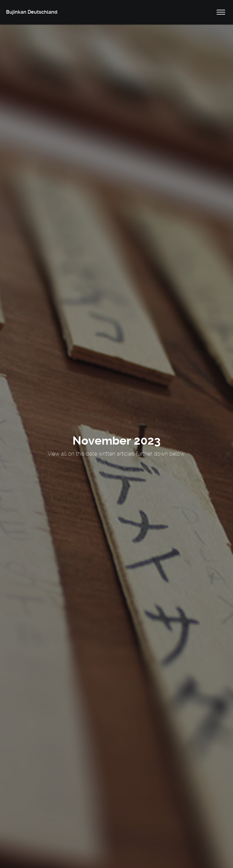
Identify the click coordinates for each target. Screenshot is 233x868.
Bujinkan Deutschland (32, 12)
